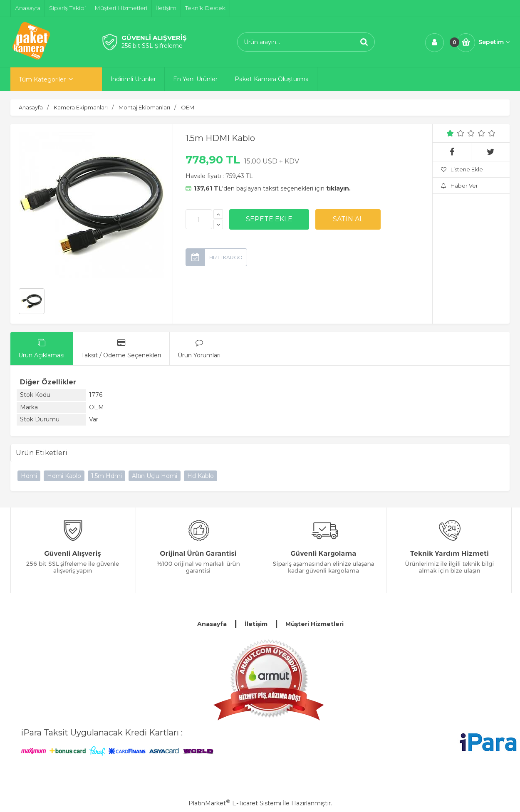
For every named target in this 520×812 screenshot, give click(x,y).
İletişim (256, 624)
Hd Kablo (201, 476)
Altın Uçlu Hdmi (155, 476)
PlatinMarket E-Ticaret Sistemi (235, 803)
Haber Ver (459, 186)
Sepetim (494, 42)
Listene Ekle (462, 169)
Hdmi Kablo (64, 476)
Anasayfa (212, 624)
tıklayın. (338, 188)
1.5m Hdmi (106, 476)
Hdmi (29, 476)
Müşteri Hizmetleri (314, 624)
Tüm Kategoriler (42, 79)
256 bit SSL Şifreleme (152, 46)
